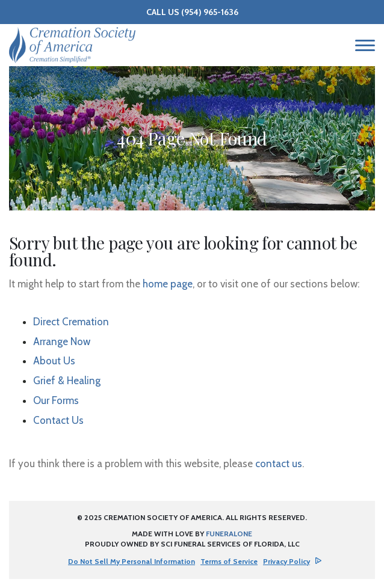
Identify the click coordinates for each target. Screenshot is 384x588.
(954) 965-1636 (210, 12)
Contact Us (58, 420)
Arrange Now (62, 341)
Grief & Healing (67, 381)
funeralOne (229, 534)
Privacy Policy (286, 561)
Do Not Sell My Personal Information (132, 562)
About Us (54, 361)
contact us (279, 464)
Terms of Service (229, 561)
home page (168, 284)
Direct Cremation (71, 322)
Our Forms (56, 400)
